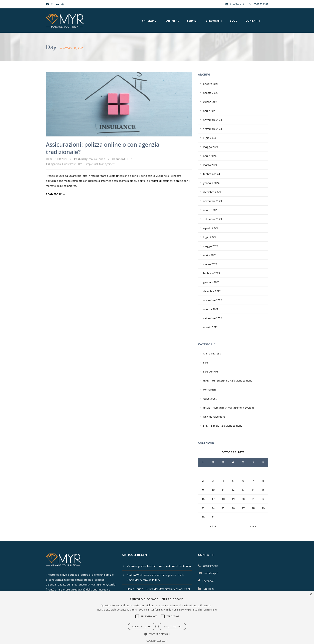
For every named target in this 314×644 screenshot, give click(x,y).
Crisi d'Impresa (212, 353)
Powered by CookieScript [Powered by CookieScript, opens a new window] (157, 641)
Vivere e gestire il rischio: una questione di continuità (159, 566)
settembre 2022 (212, 318)
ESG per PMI (210, 371)
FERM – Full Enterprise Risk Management (227, 381)
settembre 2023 (212, 219)
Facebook (208, 581)
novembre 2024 (212, 120)
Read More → (56, 194)
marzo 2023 (210, 264)
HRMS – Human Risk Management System (228, 408)
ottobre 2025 (211, 84)
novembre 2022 (212, 300)
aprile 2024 (210, 156)
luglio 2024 (209, 138)
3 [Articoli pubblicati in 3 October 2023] (213, 481)
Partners (172, 21)
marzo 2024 (210, 165)
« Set (213, 526)
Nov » (253, 526)
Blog (234, 21)
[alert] (157, 617)
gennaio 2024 (211, 183)
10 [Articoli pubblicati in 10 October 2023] (213, 490)
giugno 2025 (210, 102)
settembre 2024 (212, 129)
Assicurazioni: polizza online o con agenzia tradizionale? (103, 148)
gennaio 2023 (211, 282)
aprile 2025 (210, 111)
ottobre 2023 (211, 210)
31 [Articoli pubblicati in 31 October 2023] (213, 517)
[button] (137, 616)
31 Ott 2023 (60, 159)
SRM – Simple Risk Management (96, 164)
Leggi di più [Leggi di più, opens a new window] (210, 610)
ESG (206, 362)
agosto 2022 (210, 327)
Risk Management (214, 417)
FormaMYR (209, 390)
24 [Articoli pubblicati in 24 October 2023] (213, 508)
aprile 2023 (210, 255)
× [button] (310, 594)
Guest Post (69, 164)
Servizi (192, 21)
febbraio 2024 (211, 174)
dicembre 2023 (212, 192)
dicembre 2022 (212, 291)
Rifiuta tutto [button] (172, 626)
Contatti (253, 21)
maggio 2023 (211, 246)
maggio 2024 (211, 147)
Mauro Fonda (97, 159)
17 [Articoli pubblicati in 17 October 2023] (213, 499)
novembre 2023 (212, 201)
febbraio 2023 (211, 273)
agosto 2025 (210, 93)
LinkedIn (209, 589)
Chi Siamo (149, 21)
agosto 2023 (210, 228)
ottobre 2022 (211, 309)
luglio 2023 (209, 237)
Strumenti (214, 21)
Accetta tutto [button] (142, 626)
